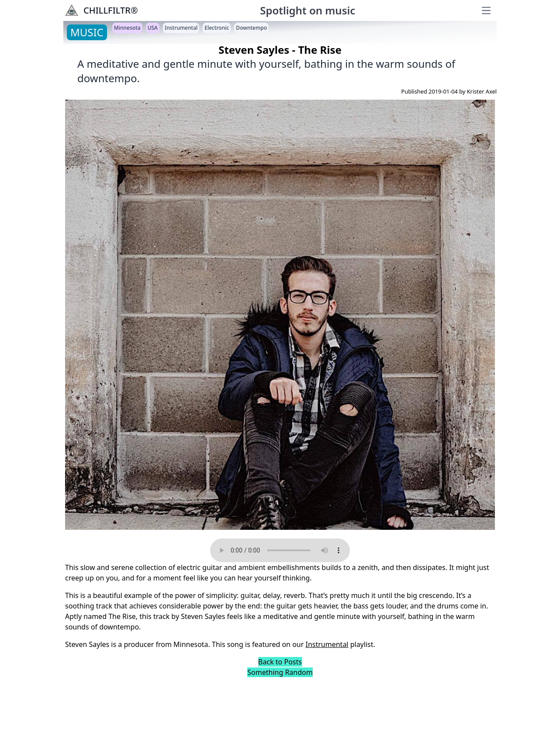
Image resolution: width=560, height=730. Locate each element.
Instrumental (327, 644)
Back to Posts (280, 662)
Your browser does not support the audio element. (280, 550)
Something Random (280, 672)
